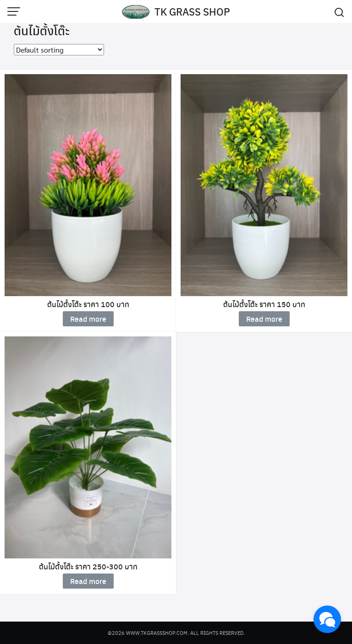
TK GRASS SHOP (192, 11)
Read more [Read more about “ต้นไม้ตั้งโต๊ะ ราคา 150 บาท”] (264, 319)
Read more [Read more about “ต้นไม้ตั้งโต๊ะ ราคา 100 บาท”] (88, 319)
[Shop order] (59, 50)
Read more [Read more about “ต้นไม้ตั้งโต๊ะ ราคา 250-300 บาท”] (88, 581)
